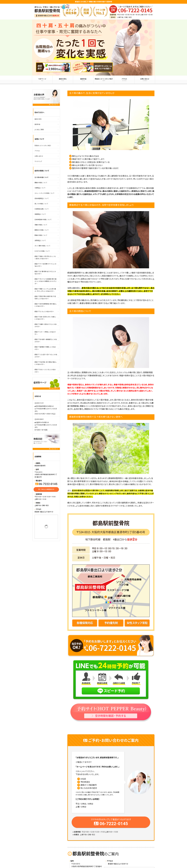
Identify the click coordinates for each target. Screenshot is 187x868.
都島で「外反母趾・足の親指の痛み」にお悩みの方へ (46, 363)
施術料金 (83, 80)
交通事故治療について (42, 209)
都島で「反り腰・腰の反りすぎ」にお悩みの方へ (45, 273)
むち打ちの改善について (42, 251)
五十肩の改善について (42, 177)
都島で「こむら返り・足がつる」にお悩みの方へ (46, 356)
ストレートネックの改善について (44, 193)
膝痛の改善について (41, 235)
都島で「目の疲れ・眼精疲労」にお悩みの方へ (46, 341)
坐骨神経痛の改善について (43, 220)
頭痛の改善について (41, 225)
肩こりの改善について (41, 204)
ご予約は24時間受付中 (46, 489)
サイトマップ (38, 161)
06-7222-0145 (46, 484)
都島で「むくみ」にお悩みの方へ (44, 312)
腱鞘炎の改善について (42, 230)
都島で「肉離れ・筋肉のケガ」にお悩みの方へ (45, 325)
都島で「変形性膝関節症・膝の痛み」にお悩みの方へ (46, 305)
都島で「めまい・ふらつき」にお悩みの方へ (45, 371)
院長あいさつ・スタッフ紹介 (104, 80)
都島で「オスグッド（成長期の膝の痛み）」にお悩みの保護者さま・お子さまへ (45, 281)
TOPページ (42, 80)
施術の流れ (63, 80)
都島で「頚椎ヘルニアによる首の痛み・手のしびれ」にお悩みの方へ (45, 290)
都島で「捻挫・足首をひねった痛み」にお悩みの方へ (45, 318)
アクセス (124, 80)
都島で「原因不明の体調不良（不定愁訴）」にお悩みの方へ (45, 298)
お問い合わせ (145, 80)
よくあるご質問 (39, 130)
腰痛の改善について (41, 183)
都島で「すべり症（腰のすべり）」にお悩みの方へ (45, 265)
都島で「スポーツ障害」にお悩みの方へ (45, 333)
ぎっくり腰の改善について (42, 246)
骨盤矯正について (40, 214)
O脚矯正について (40, 188)
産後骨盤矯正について (42, 199)
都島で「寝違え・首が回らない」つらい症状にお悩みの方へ (45, 258)
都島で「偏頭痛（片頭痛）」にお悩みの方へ (45, 348)
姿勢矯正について (40, 241)
